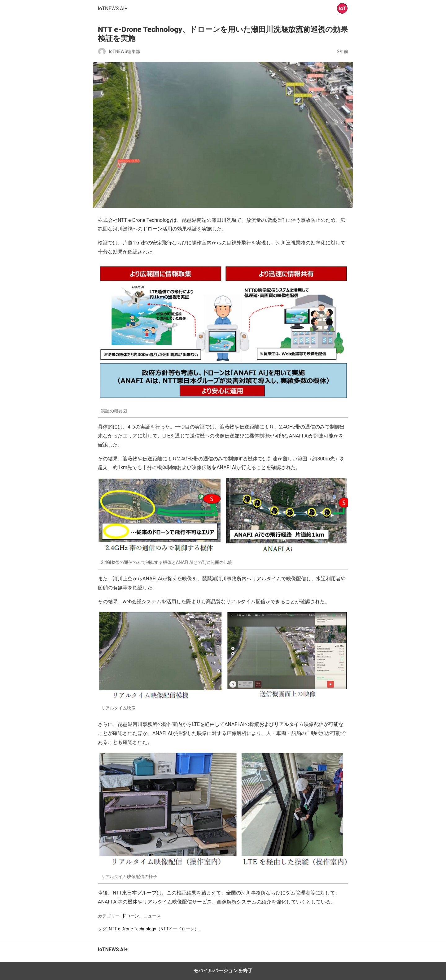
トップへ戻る (336, 953)
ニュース (152, 916)
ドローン (130, 916)
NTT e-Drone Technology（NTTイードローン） (154, 929)
